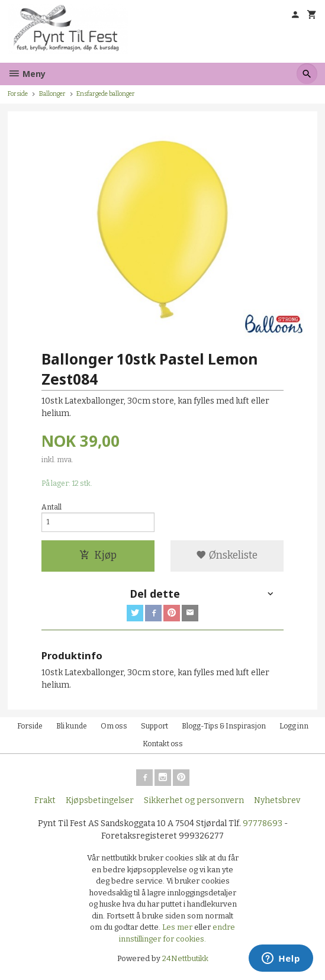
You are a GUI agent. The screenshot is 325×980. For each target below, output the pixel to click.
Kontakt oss (163, 744)
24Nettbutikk (185, 958)
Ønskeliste (227, 555)
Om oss (114, 726)
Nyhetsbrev (277, 800)
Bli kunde (72, 726)
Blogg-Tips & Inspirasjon (224, 726)
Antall (52, 507)
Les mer (178, 927)
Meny (27, 74)
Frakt (45, 800)
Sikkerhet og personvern (194, 800)
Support (155, 726)
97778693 (263, 823)
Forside (18, 94)
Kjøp (98, 555)
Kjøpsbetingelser (100, 800)
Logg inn (294, 726)
